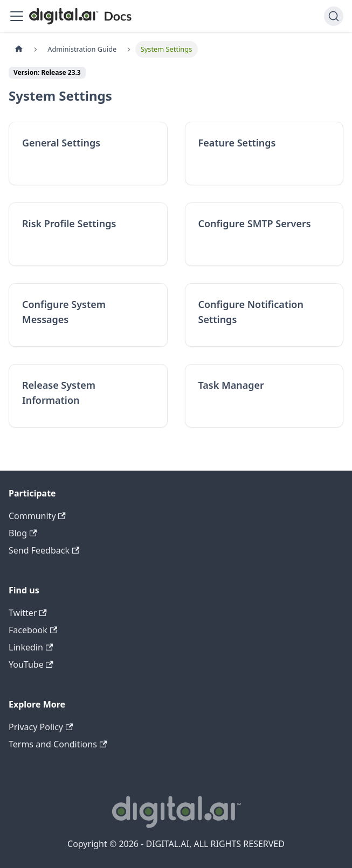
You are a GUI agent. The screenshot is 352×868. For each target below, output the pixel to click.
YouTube (31, 664)
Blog (23, 533)
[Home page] (19, 49)
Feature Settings (237, 143)
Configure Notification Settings (251, 312)
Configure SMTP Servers (255, 223)
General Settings (61, 143)
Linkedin (31, 647)
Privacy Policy (41, 727)
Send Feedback (44, 550)
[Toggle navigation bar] (17, 16)
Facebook (33, 630)
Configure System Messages (64, 312)
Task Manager (231, 385)
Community (37, 516)
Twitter (28, 613)
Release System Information (59, 393)
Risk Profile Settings (69, 223)
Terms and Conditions (58, 744)
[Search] (334, 16)
